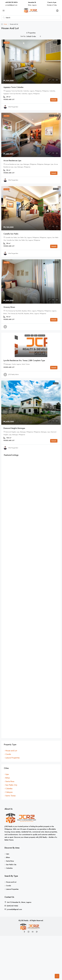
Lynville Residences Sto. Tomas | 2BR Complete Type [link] (24, 360)
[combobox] (34, 36)
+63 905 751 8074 (11, 2)
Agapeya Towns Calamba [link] (13, 87)
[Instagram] (29, 933)
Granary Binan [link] (9, 307)
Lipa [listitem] (6, 776)
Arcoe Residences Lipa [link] (12, 161)
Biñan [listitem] (7, 779)
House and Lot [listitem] (10, 752)
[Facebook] (25, 933)
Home (5, 24)
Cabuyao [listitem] (8, 794)
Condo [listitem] (7, 756)
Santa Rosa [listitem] (9, 783)
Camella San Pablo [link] (11, 234)
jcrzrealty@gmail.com (11, 5)
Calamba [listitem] (8, 790)
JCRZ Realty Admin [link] (14, 374)
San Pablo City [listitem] (11, 786)
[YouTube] (33, 933)
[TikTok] (37, 933)
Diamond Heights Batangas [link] (14, 428)
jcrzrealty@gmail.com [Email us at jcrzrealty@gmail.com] (14, 911)
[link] (31, 62)
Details (54, 100)
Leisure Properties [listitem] (12, 759)
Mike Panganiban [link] (13, 107)
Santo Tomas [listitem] (10, 797)
